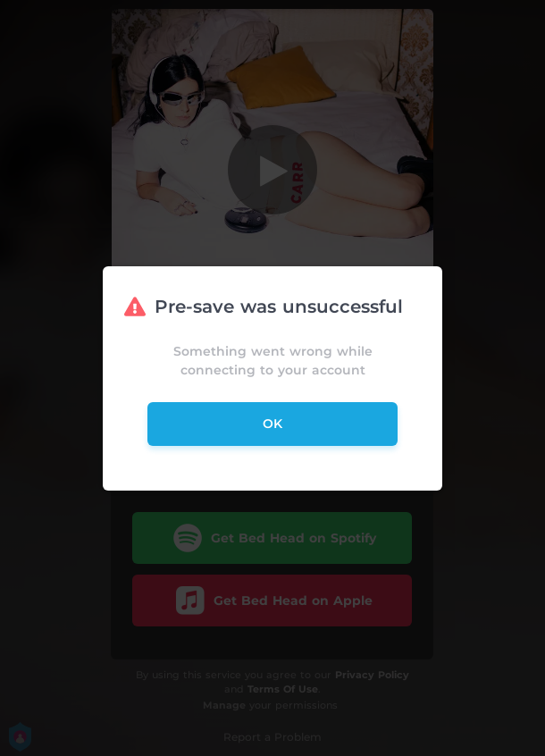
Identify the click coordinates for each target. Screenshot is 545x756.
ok (272, 424)
